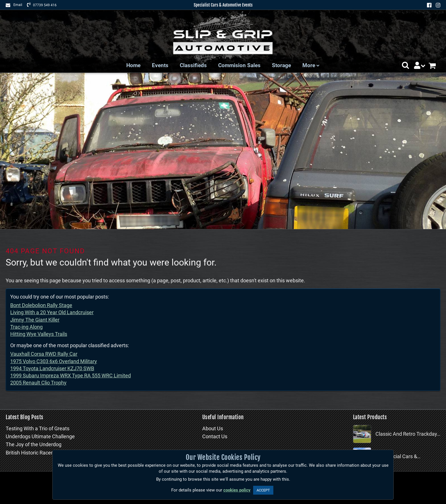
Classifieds (193, 65)
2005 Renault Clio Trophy (38, 383)
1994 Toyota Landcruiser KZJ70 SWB (52, 368)
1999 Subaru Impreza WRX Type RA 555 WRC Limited (71, 376)
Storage (281, 65)
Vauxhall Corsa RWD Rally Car (44, 354)
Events (160, 65)
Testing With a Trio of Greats (38, 428)
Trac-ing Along (26, 327)
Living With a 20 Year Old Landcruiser (52, 312)
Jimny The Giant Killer (35, 320)
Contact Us (215, 436)
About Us (213, 428)
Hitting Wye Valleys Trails (39, 334)
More (311, 65)
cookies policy (237, 490)
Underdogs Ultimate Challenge (40, 436)
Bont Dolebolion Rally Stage (41, 305)
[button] (405, 65)
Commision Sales (239, 65)
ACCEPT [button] (263, 490)
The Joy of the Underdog (34, 444)
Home (133, 65)
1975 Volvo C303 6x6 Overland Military (54, 361)
